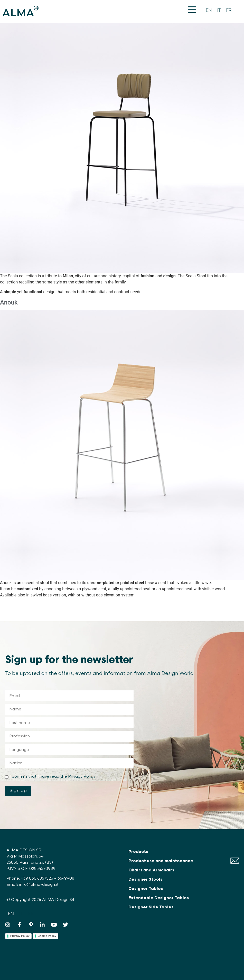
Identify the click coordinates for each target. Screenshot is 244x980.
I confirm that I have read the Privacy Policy (52, 777)
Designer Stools (145, 879)
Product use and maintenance (161, 861)
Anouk (9, 302)
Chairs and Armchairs (151, 870)
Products (138, 852)
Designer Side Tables (151, 907)
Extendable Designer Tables (159, 898)
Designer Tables (146, 889)
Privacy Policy (20, 936)
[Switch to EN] (209, 10)
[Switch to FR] (229, 10)
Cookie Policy (47, 936)
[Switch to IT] (219, 10)
